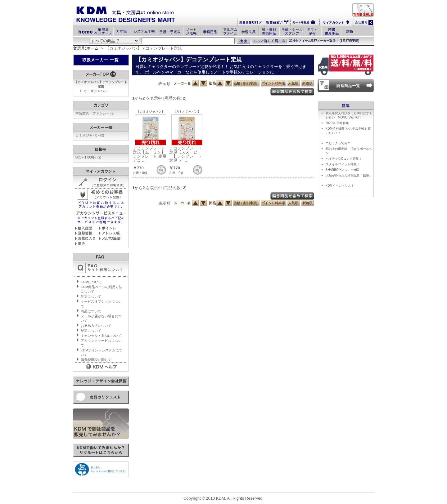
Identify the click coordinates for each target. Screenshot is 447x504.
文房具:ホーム (86, 48)
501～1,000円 (88, 157)
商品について (91, 311)
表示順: (165, 84)
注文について (91, 297)
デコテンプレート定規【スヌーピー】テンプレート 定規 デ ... (185, 154)
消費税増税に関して (96, 360)
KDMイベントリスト (340, 186)
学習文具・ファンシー (95, 113)
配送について (91, 331)
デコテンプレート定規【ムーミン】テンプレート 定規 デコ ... (150, 154)
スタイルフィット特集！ (343, 164)
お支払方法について (96, 326)
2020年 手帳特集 (337, 123)
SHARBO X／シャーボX (342, 170)
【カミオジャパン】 (151, 112)
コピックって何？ (338, 143)
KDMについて (91, 282)
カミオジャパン (95, 91)
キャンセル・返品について (101, 336)
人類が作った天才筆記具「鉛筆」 (349, 175)
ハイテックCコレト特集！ (344, 159)
